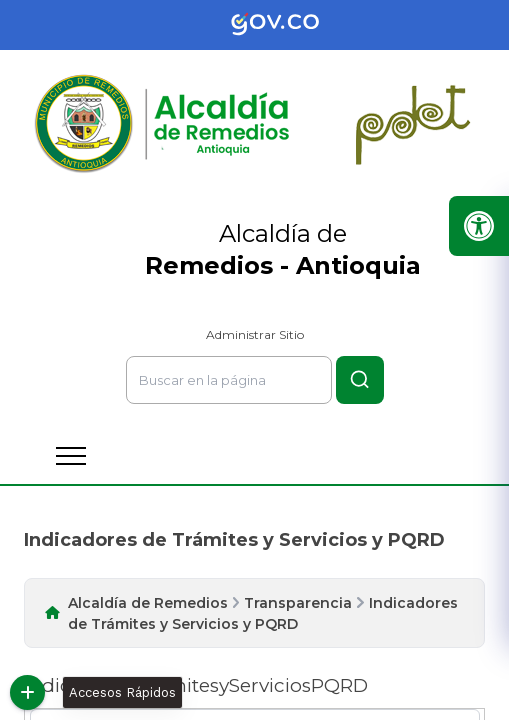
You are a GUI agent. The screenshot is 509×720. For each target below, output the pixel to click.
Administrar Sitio (255, 334)
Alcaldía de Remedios (148, 603)
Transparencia (298, 603)
